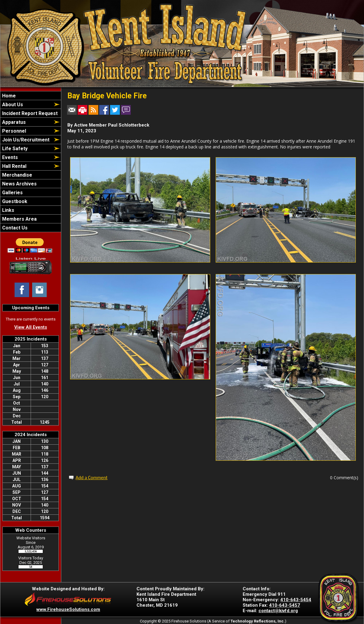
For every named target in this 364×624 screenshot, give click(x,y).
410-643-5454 (296, 600)
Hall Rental (14, 166)
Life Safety (14, 149)
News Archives (19, 184)
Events (9, 157)
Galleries (12, 193)
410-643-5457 (285, 605)
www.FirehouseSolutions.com (68, 609)
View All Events (31, 327)
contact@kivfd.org (278, 611)
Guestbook (14, 201)
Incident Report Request (29, 113)
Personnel (13, 131)
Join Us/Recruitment (25, 140)
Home (8, 96)
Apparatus (13, 122)
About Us (12, 105)
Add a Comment (91, 478)
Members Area (19, 219)
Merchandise (17, 175)
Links (8, 210)
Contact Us (14, 228)
